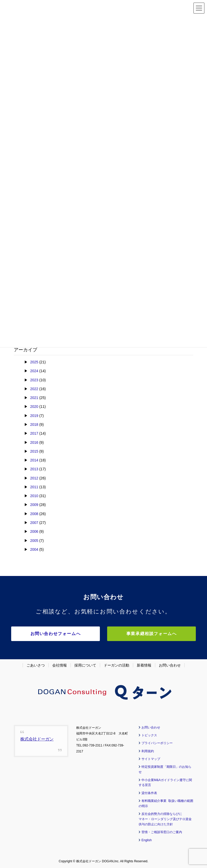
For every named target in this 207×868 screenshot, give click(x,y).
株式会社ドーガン (37, 739)
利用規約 (148, 751)
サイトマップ (151, 759)
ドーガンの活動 (117, 665)
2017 (34, 433)
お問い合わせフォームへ (58, 634)
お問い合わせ (170, 665)
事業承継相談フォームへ (149, 634)
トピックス (149, 735)
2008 (34, 514)
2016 (34, 442)
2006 (34, 531)
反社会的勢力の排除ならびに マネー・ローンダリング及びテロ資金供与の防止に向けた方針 (165, 819)
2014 (34, 460)
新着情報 (144, 665)
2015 (34, 451)
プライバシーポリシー (157, 743)
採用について (85, 665)
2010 (34, 496)
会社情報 (60, 665)
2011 (34, 487)
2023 (34, 380)
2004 (34, 549)
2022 (34, 389)
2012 (34, 478)
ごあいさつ (36, 665)
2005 (34, 541)
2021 (34, 398)
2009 (34, 505)
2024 (34, 371)
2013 (34, 469)
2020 (34, 407)
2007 (34, 523)
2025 (34, 362)
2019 (34, 416)
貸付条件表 (149, 793)
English (147, 840)
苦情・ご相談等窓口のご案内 (162, 832)
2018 (34, 425)
